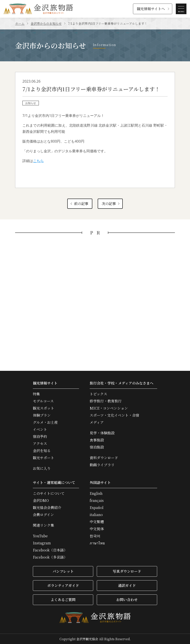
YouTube (40, 536)
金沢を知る (42, 451)
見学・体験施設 (102, 433)
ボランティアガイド (63, 585)
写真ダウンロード (127, 571)
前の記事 (79, 204)
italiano (96, 515)
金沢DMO (41, 501)
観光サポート (44, 458)
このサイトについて (49, 493)
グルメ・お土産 (45, 422)
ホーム (20, 23)
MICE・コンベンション (109, 408)
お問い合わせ (127, 600)
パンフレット (63, 571)
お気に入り (42, 468)
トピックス (98, 394)
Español (97, 508)
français (97, 501)
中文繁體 (97, 522)
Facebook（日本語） (50, 550)
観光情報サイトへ (151, 9)
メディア (97, 422)
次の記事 (111, 204)
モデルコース (43, 401)
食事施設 (97, 440)
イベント (40, 429)
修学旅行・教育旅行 (106, 401)
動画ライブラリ (102, 465)
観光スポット (44, 408)
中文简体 (97, 529)
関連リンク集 (44, 525)
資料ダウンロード (104, 458)
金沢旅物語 (38, 9)
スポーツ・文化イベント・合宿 (114, 415)
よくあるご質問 (63, 600)
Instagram (42, 543)
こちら (38, 161)
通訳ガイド (127, 585)
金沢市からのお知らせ (46, 23)
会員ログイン (43, 515)
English (96, 493)
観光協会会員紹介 (47, 508)
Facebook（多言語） (50, 557)
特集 (36, 394)
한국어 (95, 536)
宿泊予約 (40, 437)
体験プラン (42, 415)
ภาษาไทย (97, 543)
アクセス (40, 444)
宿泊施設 (97, 447)
